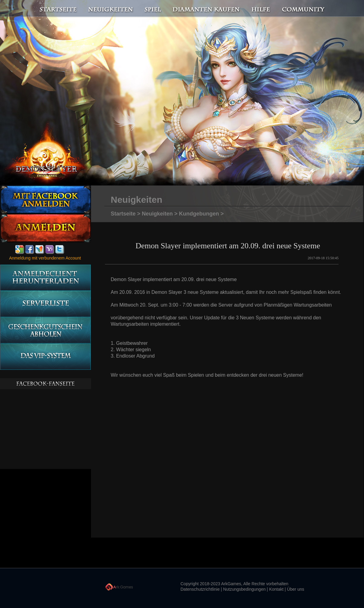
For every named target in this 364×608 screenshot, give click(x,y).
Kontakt (276, 589)
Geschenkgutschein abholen (45, 330)
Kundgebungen (199, 214)
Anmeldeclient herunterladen (45, 278)
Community (305, 9)
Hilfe (261, 9)
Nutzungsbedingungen (244, 589)
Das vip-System (45, 357)
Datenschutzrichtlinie (200, 589)
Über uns (296, 589)
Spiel (153, 9)
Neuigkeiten (110, 9)
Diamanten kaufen (206, 9)
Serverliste (45, 304)
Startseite (55, 9)
